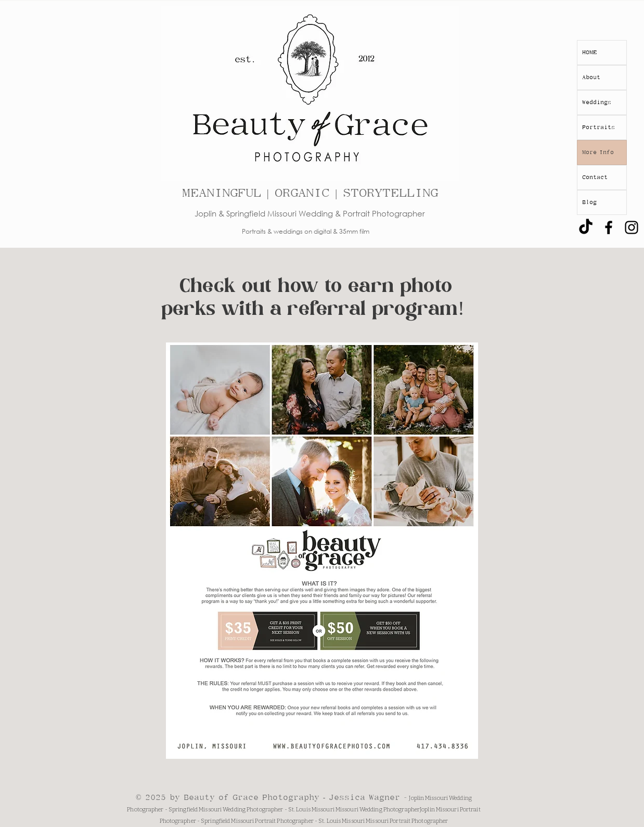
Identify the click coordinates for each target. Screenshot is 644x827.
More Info (598, 152)
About (591, 77)
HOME (589, 52)
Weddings (597, 102)
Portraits (598, 127)
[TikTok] (586, 227)
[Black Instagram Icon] (632, 227)
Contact (595, 177)
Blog (589, 202)
